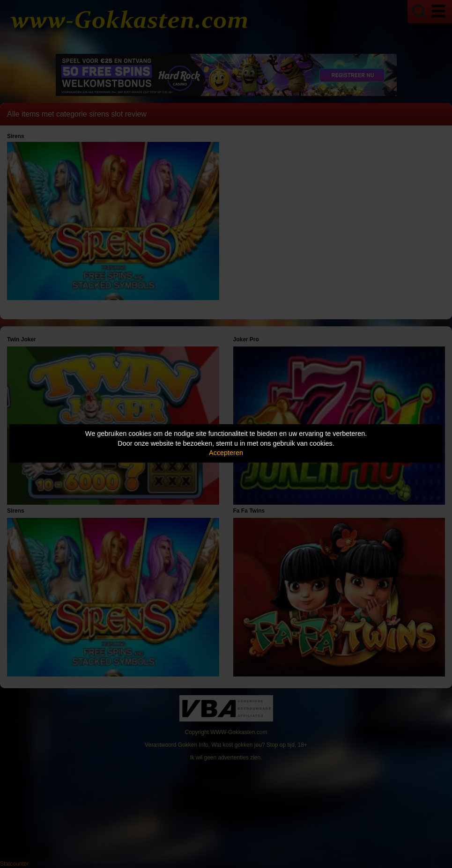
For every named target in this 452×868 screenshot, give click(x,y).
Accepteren (226, 453)
